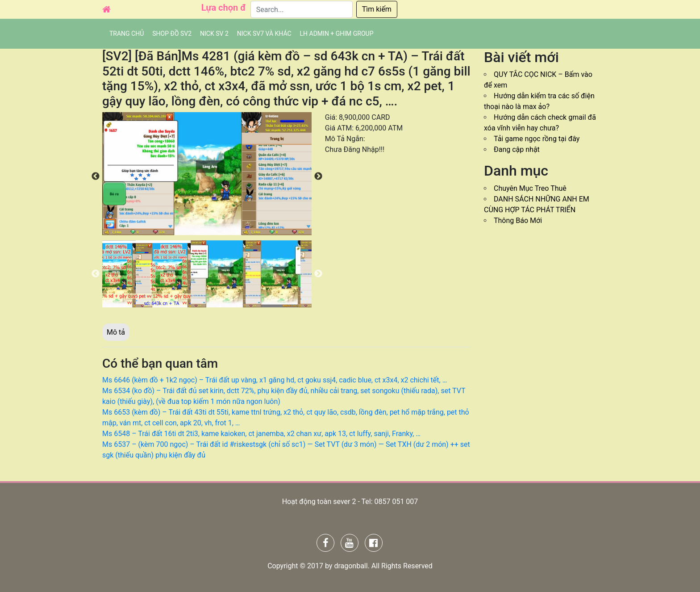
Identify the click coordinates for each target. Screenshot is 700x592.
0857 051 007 (396, 502)
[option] (207, 174)
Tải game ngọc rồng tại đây (537, 139)
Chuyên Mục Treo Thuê (530, 188)
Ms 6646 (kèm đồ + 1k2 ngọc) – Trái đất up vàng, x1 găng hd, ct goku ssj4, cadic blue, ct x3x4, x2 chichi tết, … (275, 380)
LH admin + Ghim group (337, 34)
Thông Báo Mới (518, 220)
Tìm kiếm (377, 9)
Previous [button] (96, 176)
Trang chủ (127, 34)
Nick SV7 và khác (264, 34)
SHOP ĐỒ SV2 (172, 34)
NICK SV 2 (214, 34)
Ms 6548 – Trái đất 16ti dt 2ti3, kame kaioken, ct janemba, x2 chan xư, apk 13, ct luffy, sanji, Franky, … (261, 434)
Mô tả (116, 332)
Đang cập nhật (517, 149)
